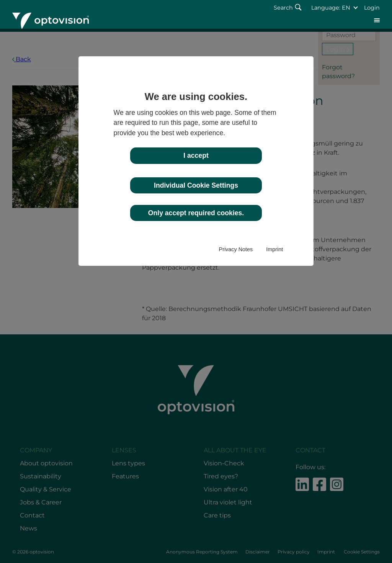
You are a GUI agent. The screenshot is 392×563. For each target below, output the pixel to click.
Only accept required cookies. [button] (196, 213)
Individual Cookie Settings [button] (196, 185)
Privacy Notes (236, 249)
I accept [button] (196, 155)
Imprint (274, 249)
